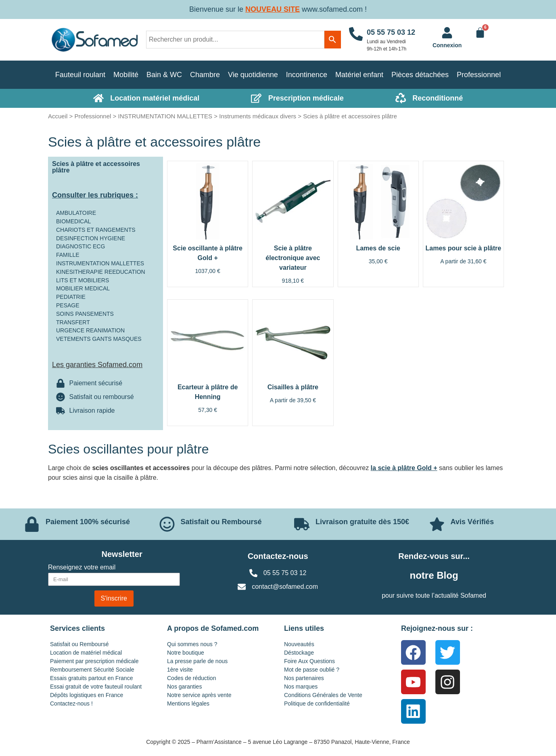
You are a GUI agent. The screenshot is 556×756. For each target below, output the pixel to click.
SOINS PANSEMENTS (85, 314)
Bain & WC (164, 75)
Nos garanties (184, 687)
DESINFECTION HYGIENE (91, 238)
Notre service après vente (199, 695)
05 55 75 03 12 (391, 32)
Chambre (205, 75)
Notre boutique (186, 653)
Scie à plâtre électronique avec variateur (293, 258)
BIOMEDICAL (73, 221)
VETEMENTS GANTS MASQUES (99, 339)
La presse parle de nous (197, 661)
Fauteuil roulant (80, 75)
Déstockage (299, 653)
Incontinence (307, 75)
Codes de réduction (191, 678)
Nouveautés (299, 644)
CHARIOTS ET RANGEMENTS (96, 230)
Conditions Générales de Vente (323, 695)
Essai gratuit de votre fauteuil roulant (96, 687)
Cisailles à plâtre (293, 387)
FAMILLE (68, 255)
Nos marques (301, 687)
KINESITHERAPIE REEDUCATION (101, 272)
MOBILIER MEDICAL (83, 288)
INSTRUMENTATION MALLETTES (165, 116)
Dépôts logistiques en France (87, 695)
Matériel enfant (359, 75)
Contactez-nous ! (71, 703)
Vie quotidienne (253, 75)
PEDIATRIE (71, 297)
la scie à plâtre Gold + (404, 468)
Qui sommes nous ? (192, 644)
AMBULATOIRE (76, 213)
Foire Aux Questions (309, 661)
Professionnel (479, 75)
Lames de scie (378, 248)
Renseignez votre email (82, 567)
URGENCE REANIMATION (90, 330)
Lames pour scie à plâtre (464, 248)
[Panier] (480, 33)
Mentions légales (188, 703)
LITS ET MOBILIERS (83, 280)
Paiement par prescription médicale (94, 661)
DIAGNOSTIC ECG (80, 246)
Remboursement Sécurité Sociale (92, 670)
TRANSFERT (73, 322)
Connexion (447, 45)
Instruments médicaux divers (258, 116)
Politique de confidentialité (317, 703)
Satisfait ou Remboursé (79, 644)
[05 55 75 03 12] (356, 40)
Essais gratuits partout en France (91, 678)
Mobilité (126, 75)
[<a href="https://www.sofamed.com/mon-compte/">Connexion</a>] (447, 33)
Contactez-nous (278, 556)
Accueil (58, 116)
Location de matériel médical (86, 653)
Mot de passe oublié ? (312, 670)
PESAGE (68, 305)
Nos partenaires (304, 678)
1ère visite (180, 670)
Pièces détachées (420, 75)
